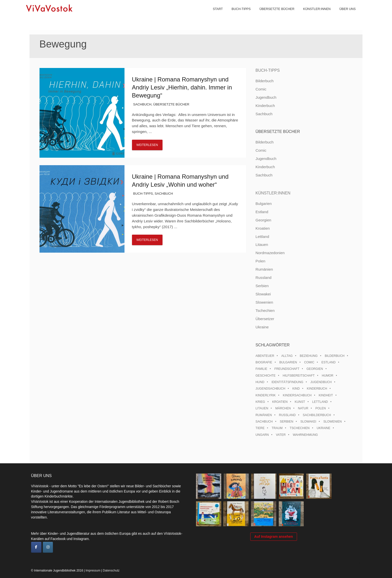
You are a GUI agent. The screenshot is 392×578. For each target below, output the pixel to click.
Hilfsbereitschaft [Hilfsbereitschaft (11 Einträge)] (299, 376)
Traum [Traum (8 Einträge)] (277, 428)
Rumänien (264, 269)
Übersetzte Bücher (273, 15)
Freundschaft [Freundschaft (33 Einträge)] (287, 369)
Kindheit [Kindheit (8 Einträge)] (326, 395)
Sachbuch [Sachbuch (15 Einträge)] (264, 422)
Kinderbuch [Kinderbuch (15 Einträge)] (317, 389)
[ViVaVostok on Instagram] (48, 547)
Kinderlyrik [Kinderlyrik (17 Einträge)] (266, 395)
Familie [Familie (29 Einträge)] (261, 369)
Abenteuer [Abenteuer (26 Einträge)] (265, 356)
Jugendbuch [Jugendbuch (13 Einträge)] (321, 382)
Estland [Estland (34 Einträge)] (328, 362)
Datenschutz (111, 571)
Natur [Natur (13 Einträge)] (303, 408)
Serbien (262, 286)
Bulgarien (264, 204)
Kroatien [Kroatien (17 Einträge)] (280, 402)
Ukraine (262, 327)
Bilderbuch (264, 81)
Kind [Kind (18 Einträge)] (296, 389)
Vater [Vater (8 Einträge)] (281, 435)
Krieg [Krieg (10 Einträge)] (260, 402)
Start (214, 15)
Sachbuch (142, 104)
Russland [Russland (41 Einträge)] (287, 415)
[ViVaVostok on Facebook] (36, 547)
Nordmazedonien (270, 253)
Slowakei (263, 294)
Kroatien (263, 228)
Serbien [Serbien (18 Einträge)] (286, 422)
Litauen (262, 245)
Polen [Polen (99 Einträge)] (321, 408)
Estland (262, 212)
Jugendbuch (266, 97)
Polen (260, 261)
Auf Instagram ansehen (274, 544)
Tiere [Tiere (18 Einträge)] (260, 428)
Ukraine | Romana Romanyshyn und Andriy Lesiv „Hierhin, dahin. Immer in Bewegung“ (182, 87)
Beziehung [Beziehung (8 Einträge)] (309, 356)
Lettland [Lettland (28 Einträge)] (320, 402)
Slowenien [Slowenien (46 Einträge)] (333, 422)
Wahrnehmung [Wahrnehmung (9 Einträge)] (305, 435)
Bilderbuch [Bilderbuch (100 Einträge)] (335, 356)
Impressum (93, 571)
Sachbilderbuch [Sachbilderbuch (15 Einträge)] (317, 415)
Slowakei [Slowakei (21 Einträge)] (308, 422)
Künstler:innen (313, 15)
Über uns (344, 15)
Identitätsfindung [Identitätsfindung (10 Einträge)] (287, 382)
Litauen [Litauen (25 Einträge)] (262, 408)
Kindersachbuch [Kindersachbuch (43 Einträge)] (297, 395)
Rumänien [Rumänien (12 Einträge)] (264, 415)
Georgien (263, 220)
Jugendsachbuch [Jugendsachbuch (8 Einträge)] (270, 389)
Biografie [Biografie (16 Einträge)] (264, 362)
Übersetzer (265, 319)
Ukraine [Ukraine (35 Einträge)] (323, 428)
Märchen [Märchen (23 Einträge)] (283, 408)
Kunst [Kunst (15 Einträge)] (300, 402)
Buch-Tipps (237, 15)
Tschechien (265, 310)
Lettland (262, 237)
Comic (261, 89)
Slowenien (264, 302)
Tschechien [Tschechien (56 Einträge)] (300, 428)
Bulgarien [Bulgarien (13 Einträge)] (288, 362)
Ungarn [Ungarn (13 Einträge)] (262, 435)
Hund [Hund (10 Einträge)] (260, 382)
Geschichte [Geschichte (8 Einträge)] (265, 376)
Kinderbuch (265, 106)
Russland (263, 278)
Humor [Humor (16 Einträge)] (327, 376)
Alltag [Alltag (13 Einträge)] (287, 356)
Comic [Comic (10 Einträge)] (309, 362)
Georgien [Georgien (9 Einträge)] (315, 369)
